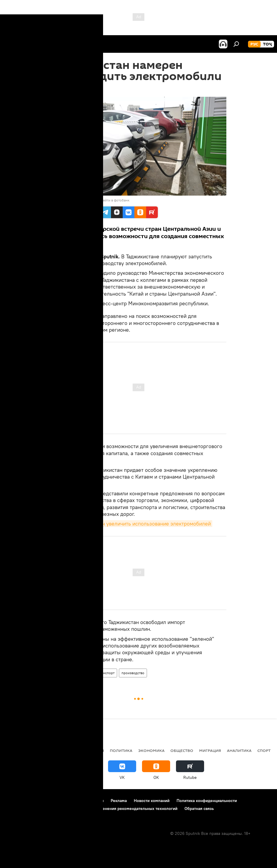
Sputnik (61, 200)
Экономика (151, 750)
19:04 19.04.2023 (67, 89)
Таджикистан (64, 673)
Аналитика (239, 750)
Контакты (42, 801)
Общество (182, 750)
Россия (96, 750)
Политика (121, 750)
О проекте (16, 801)
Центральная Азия (62, 750)
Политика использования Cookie (37, 808)
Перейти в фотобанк (113, 200)
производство (133, 673)
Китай (86, 673)
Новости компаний (152, 801)
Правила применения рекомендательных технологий (126, 808)
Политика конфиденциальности (207, 801)
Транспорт (106, 673)
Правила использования (81, 801)
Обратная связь (199, 808)
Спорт (264, 750)
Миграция (210, 750)
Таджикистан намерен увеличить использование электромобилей (131, 524)
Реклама (119, 801)
